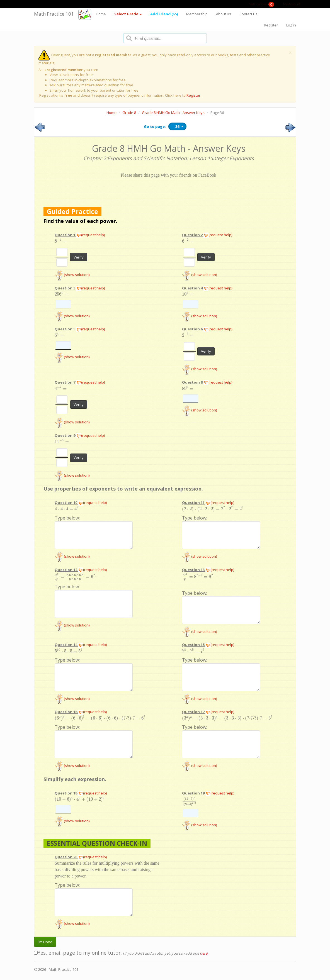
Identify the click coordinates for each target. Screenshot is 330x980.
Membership (197, 14)
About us (224, 14)
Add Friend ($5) (164, 14)
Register (271, 25)
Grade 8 (129, 113)
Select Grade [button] (128, 14)
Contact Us (248, 14)
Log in (291, 25)
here (204, 953)
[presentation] (61, 241)
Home (101, 14)
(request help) (90, 235)
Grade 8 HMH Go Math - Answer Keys (173, 113)
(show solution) (72, 275)
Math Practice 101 (54, 14)
